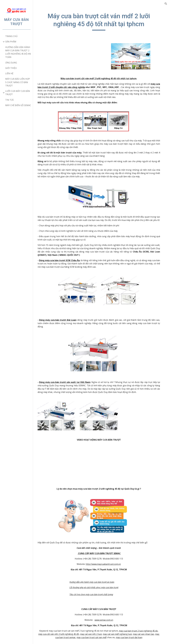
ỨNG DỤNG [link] (11, 63)
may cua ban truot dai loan (136, 633)
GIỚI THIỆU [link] (11, 68)
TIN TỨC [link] (10, 100)
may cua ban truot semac (70, 633)
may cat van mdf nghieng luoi (126, 629)
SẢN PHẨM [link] (11, 42)
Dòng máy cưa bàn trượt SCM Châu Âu (64, 261)
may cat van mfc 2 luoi (100, 629)
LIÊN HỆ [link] (9, 73)
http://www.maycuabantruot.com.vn (105, 559)
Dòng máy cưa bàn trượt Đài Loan (62, 320)
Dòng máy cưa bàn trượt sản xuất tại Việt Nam (69, 381)
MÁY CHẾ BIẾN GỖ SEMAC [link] (18, 105)
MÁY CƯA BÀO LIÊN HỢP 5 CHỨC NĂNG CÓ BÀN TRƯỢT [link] (18, 82)
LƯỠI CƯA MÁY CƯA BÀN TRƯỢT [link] (18, 93)
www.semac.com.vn (106, 615)
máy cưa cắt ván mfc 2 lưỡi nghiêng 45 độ (67, 629)
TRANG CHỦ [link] (11, 36)
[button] (166, 4)
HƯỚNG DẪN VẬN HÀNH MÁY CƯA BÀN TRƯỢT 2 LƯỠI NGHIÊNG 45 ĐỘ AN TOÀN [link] (18, 52)
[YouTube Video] (101, 461)
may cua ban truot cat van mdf (98, 633)
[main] (101, 21)
